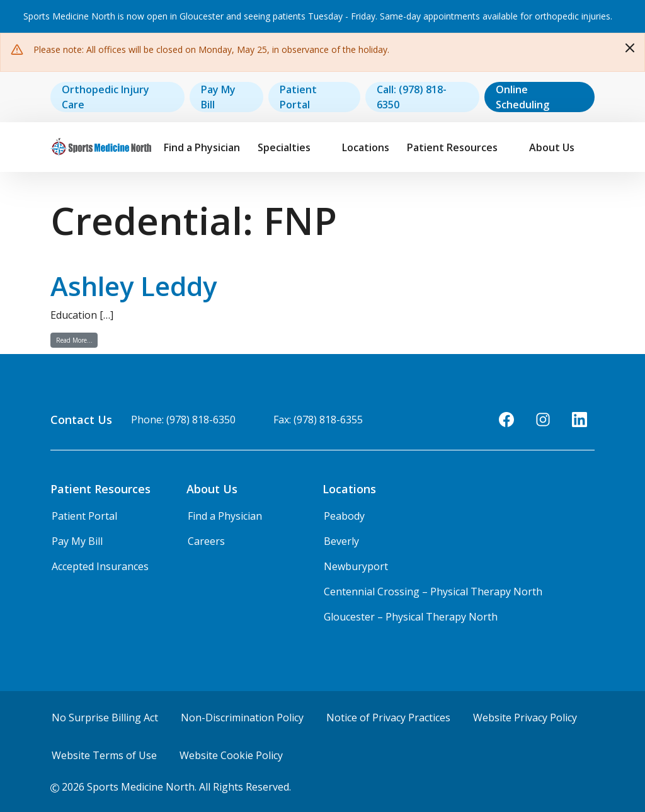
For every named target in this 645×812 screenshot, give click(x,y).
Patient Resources (452, 147)
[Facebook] (506, 420)
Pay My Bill (218, 97)
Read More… (77, 340)
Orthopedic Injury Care (106, 97)
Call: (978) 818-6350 (412, 97)
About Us (552, 147)
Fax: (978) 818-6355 (318, 420)
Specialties (284, 147)
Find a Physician (202, 147)
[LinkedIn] (579, 420)
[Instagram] (543, 420)
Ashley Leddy (134, 286)
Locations (366, 147)
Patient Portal (298, 97)
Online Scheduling (522, 97)
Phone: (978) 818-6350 (183, 420)
